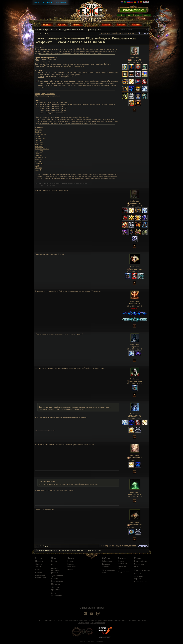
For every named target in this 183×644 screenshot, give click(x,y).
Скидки (137, 573)
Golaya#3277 (136, 60)
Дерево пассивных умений (56, 570)
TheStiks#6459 (135, 304)
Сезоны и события (106, 565)
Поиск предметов (123, 562)
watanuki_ (39, 170)
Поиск (70, 570)
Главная (39, 558)
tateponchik (39, 164)
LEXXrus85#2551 (135, 416)
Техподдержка (60, 2)
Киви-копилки (84, 117)
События (106, 558)
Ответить (143, 33)
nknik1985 (39, 155)
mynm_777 (39, 151)
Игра (54, 558)
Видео (54, 561)
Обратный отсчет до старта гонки (48, 96)
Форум (71, 558)
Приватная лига (141, 582)
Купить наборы (141, 561)
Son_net (38, 161)
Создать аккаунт (47, 2)
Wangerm (39, 168)
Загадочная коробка (139, 578)
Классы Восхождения (57, 580)
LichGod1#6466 (136, 381)
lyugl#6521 (135, 347)
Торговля (122, 558)
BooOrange (39, 132)
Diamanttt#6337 (136, 525)
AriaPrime (39, 130)
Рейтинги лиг (108, 561)
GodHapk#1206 (136, 269)
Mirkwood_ (39, 147)
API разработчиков (98, 623)
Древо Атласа (57, 576)
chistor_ (38, 136)
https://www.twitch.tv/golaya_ (74, 66)
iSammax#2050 (136, 203)
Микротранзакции (142, 570)
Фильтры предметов (56, 588)
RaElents (38, 159)
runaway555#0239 (135, 494)
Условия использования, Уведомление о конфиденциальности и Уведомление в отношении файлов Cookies (105, 621)
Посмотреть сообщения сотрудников (118, 33)
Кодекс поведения (72, 565)
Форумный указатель (45, 30)
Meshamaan (40, 145)
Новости (39, 561)
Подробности (124, 572)
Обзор (54, 565)
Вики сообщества (56, 594)
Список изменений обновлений (41, 575)
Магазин (138, 558)
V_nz (37, 166)
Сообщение (135, 58)
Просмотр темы (94, 30)
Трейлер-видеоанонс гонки (45, 94)
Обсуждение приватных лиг (71, 30)
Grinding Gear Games (54, 621)
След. (46, 34)
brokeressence (40, 134)
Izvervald (38, 140)
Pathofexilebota (41, 157)
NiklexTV (38, 153)
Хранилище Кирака (139, 565)
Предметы (56, 584)
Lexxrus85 (39, 142)
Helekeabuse (40, 138)
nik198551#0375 (136, 458)
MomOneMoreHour (42, 149)
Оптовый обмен (122, 568)
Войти (37, 2)
